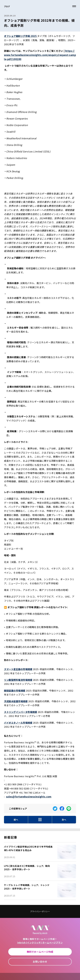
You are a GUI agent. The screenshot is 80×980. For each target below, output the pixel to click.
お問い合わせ (40, 962)
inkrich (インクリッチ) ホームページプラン (40, 942)
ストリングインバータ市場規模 (20, 712)
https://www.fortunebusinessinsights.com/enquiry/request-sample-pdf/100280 (40, 55)
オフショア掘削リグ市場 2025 (21, 36)
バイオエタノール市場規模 (18, 723)
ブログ (7, 6)
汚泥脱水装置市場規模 (16, 701)
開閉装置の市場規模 (15, 691)
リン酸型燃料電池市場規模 (18, 680)
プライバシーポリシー (40, 911)
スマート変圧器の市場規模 (18, 669)
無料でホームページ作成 (40, 952)
